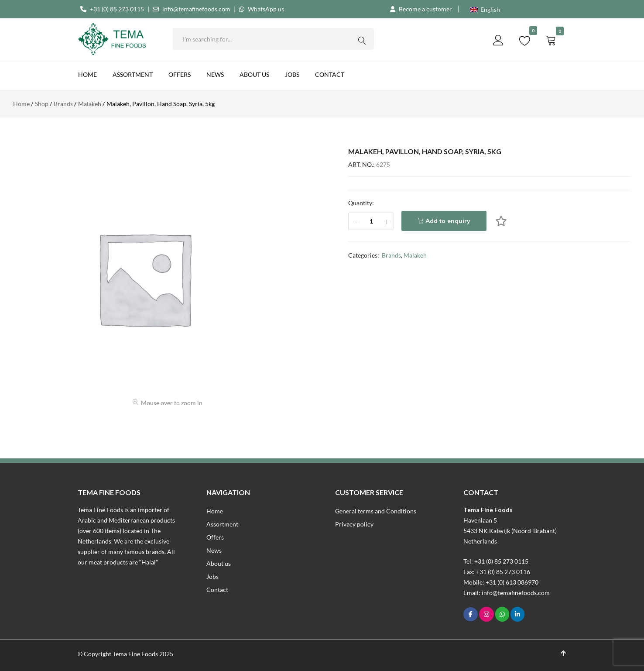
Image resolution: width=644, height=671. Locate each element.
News (215, 74)
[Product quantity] (371, 221)
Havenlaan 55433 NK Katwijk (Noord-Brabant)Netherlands (510, 531)
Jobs (292, 74)
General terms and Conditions (376, 511)
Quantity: (361, 203)
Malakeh (415, 255)
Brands (391, 255)
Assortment (133, 74)
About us (254, 74)
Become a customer (425, 9)
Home (87, 74)
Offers (180, 74)
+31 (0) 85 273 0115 (117, 9)
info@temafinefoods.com (196, 9)
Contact (330, 74)
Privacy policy (354, 524)
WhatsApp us (266, 9)
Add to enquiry (448, 221)
